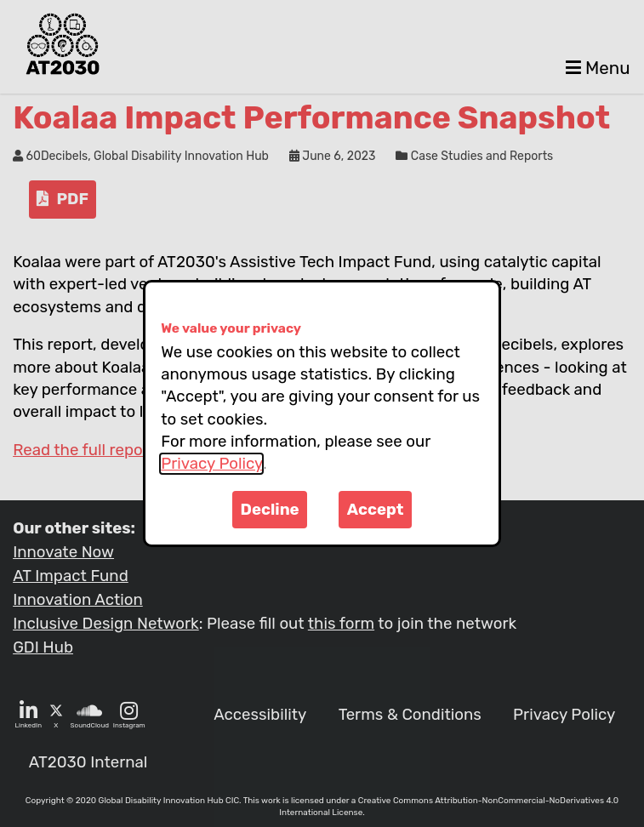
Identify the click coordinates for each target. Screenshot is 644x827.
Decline (270, 510)
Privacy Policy (211, 464)
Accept (376, 510)
